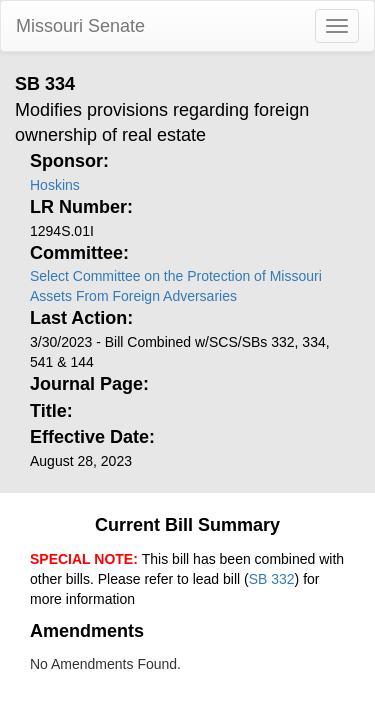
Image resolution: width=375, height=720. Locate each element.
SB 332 (272, 579)
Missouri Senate (80, 26)
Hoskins (55, 185)
